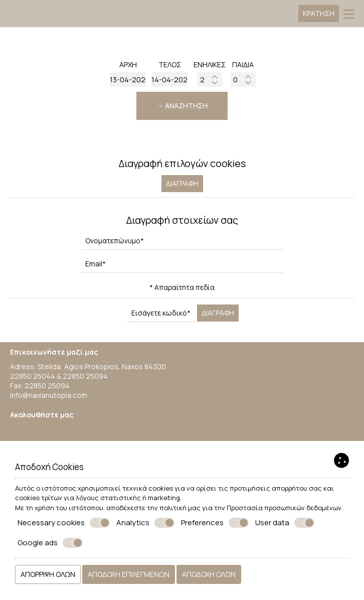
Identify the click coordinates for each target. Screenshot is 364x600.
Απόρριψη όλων (48, 574)
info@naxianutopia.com (49, 395)
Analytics (145, 523)
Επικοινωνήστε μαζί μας (54, 352)
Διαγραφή (182, 183)
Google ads (50, 543)
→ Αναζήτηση (182, 106)
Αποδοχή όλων (209, 574)
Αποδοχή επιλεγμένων (129, 574)
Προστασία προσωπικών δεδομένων (284, 508)
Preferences (215, 523)
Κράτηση (319, 13)
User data (285, 523)
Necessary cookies (64, 523)
